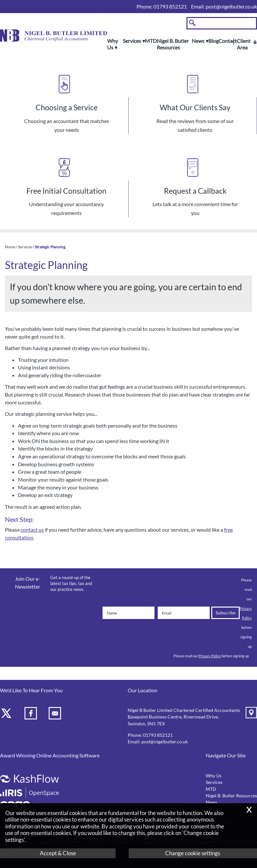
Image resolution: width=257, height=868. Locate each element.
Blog (213, 41)
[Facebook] (32, 714)
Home (10, 247)
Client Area (244, 44)
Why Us (112, 44)
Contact (228, 41)
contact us (32, 530)
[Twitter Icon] (7, 714)
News (198, 41)
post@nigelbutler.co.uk (231, 6)
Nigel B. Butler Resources (173, 44)
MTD (151, 41)
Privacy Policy (210, 656)
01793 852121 (158, 735)
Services (132, 41)
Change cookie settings (193, 853)
